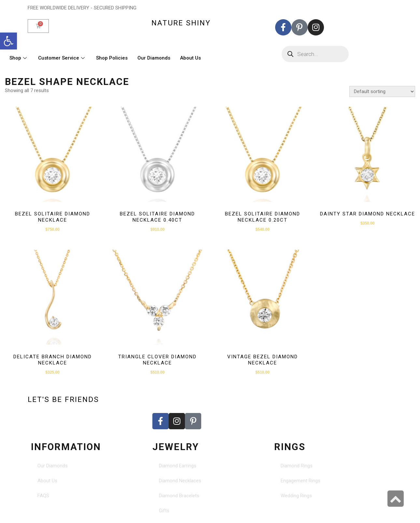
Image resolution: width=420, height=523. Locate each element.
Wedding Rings (296, 496)
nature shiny (181, 23)
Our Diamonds (154, 58)
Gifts (164, 511)
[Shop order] (382, 91)
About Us (190, 58)
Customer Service (62, 58)
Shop (19, 58)
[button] (8, 41)
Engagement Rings (301, 481)
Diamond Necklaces (180, 481)
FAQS (43, 496)
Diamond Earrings (178, 466)
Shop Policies (112, 58)
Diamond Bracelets (179, 496)
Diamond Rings (297, 466)
